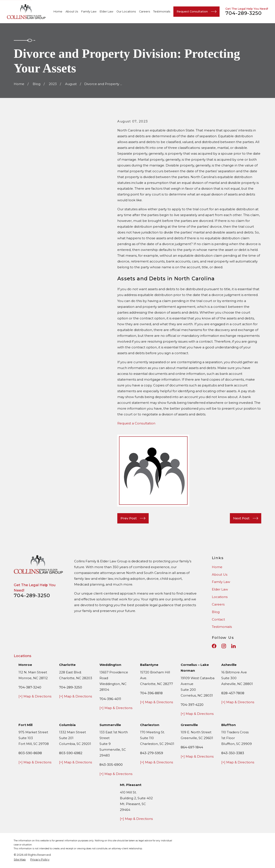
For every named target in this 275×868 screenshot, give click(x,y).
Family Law (221, 582)
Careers (218, 604)
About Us (220, 574)
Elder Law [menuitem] (106, 11)
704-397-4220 (192, 705)
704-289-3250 (244, 13)
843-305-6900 (111, 765)
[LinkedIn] (233, 646)
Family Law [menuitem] (89, 11)
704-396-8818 (151, 693)
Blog (216, 612)
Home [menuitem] (58, 11)
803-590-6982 (71, 753)
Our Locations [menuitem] (126, 11)
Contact (218, 619)
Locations (220, 597)
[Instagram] (224, 646)
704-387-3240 (30, 687)
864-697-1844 (192, 747)
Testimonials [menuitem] (162, 11)
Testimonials (222, 627)
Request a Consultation (136, 423)
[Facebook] (214, 646)
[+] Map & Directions (35, 696)
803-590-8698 (30, 753)
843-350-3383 (233, 753)
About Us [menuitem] (72, 11)
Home (217, 567)
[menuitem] (20, 860)
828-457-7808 (233, 693)
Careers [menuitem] (144, 11)
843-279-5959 (152, 753)
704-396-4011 (110, 699)
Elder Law (220, 589)
